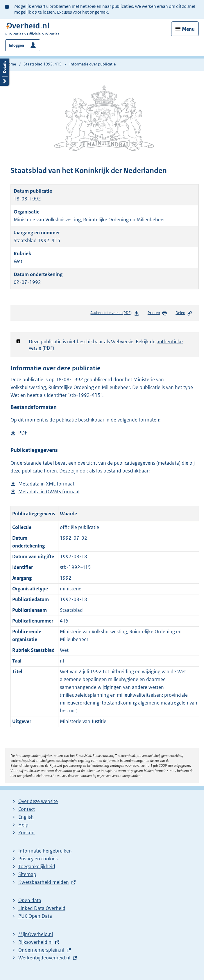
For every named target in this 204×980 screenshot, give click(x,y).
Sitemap (27, 874)
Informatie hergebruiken (45, 851)
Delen (184, 313)
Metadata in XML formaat (46, 484)
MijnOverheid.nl (36, 934)
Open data (30, 900)
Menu (188, 29)
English (26, 817)
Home (11, 64)
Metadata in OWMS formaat (49, 492)
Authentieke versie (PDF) (115, 314)
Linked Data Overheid (42, 908)
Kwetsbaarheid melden (44, 882)
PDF (23, 433)
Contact (27, 809)
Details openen (5, 71)
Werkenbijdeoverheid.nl (44, 958)
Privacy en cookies (38, 859)
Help (23, 825)
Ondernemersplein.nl (41, 950)
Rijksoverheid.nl (35, 942)
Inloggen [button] (16, 45)
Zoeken (26, 833)
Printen (157, 313)
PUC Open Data (35, 916)
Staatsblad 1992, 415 (43, 64)
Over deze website (38, 801)
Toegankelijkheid (37, 866)
